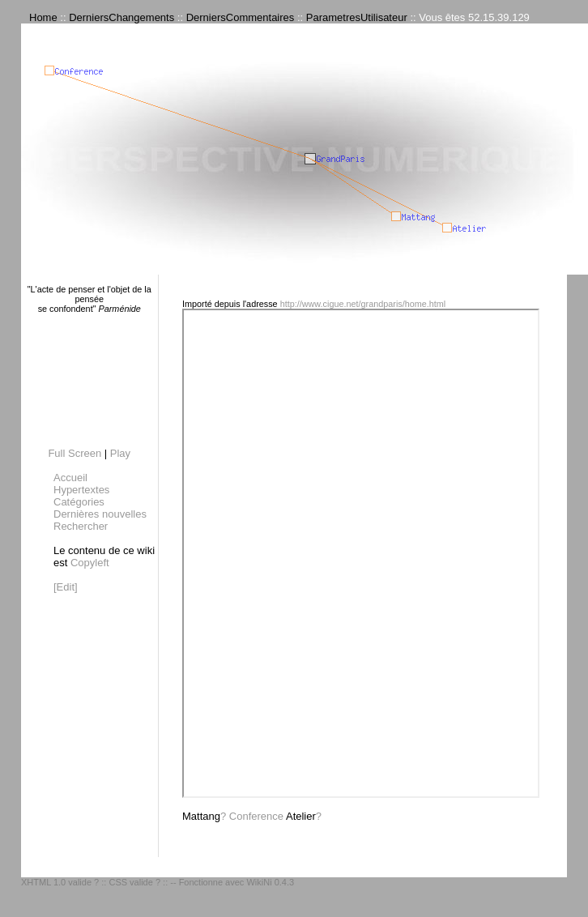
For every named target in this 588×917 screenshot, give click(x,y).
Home (43, 17)
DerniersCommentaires (241, 17)
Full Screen (75, 453)
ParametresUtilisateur (357, 17)
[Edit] (66, 587)
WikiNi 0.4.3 (270, 882)
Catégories (79, 502)
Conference (256, 816)
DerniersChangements (121, 17)
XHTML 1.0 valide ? (60, 882)
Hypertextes (81, 490)
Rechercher (81, 526)
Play (120, 453)
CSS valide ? (134, 882)
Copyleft (90, 563)
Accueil (70, 478)
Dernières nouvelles (100, 514)
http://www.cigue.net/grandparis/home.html (363, 304)
